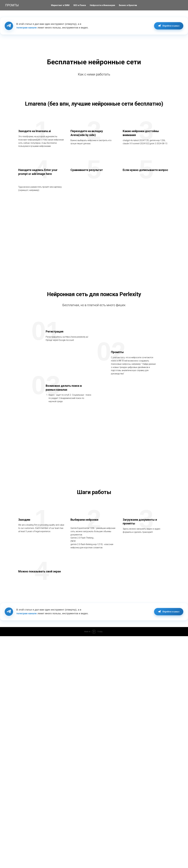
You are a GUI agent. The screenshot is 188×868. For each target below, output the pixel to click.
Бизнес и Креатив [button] (128, 5)
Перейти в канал (168, 26)
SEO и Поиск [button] (80, 5)
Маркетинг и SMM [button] (60, 5)
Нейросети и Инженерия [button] (102, 5)
